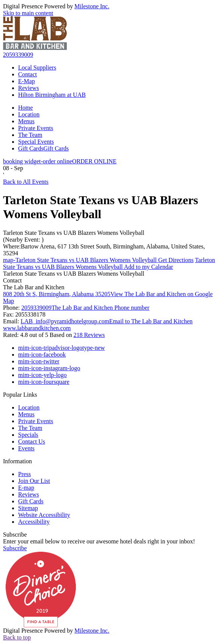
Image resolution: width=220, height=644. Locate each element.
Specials (28, 435)
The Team (30, 135)
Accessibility (34, 522)
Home (25, 108)
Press (25, 474)
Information (17, 461)
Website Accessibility (44, 515)
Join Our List (34, 481)
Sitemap (28, 508)
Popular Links (20, 395)
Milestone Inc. (92, 6)
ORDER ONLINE (60, 161)
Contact (28, 74)
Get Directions (98, 260)
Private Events (36, 128)
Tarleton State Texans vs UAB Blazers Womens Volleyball (74, 233)
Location (29, 114)
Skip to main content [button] (28, 13)
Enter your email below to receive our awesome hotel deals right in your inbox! (99, 541)
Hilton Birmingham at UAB (52, 95)
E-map (26, 488)
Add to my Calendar (109, 263)
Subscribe (15, 535)
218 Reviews (89, 335)
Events (26, 448)
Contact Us (32, 441)
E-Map (26, 81)
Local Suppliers (37, 68)
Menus (26, 121)
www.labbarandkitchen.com (37, 328)
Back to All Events (26, 182)
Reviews (28, 88)
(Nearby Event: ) (23, 240)
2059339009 (18, 55)
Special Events (36, 142)
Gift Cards (43, 148)
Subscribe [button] (15, 548)
